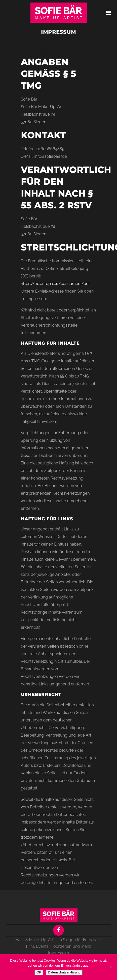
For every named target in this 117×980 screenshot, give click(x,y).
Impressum (58, 953)
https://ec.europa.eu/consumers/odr (55, 284)
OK (39, 972)
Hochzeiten (61, 946)
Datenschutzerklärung (64, 972)
